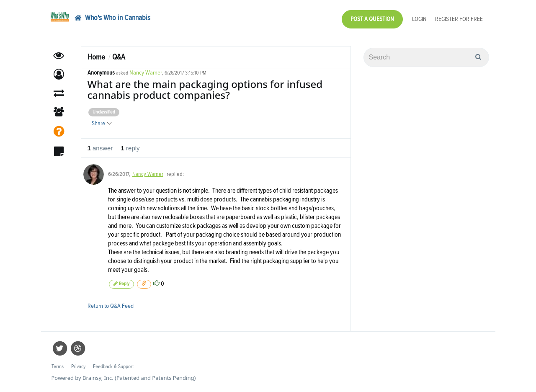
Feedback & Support (113, 367)
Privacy (78, 367)
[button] (59, 74)
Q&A (119, 57)
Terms (58, 367)
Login (419, 19)
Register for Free (459, 19)
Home (96, 57)
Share (101, 123)
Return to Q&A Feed (111, 306)
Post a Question (372, 19)
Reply (121, 284)
